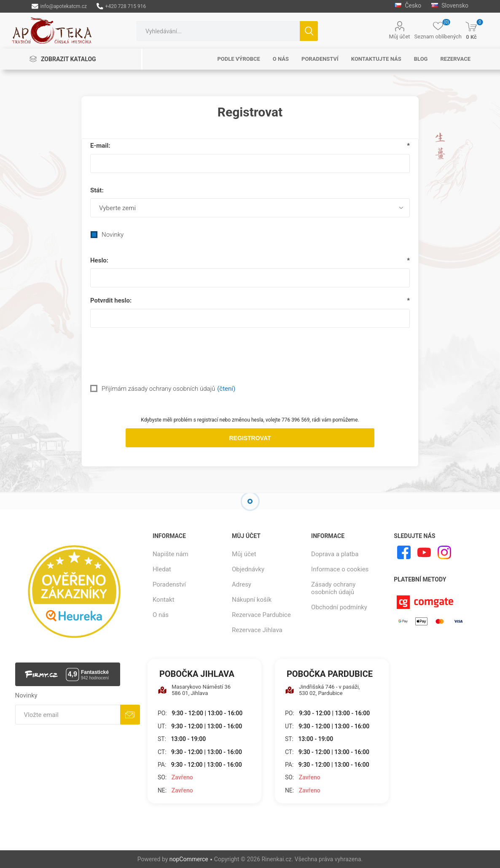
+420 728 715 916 (121, 6)
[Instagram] (444, 552)
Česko (408, 5)
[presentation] (250, 355)
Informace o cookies (340, 569)
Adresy (242, 584)
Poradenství (169, 584)
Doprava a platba (335, 554)
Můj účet (400, 37)
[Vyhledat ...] (218, 31)
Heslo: (99, 260)
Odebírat (130, 715)
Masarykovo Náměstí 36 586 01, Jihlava (194, 690)
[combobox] (218, 31)
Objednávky (248, 569)
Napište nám (171, 554)
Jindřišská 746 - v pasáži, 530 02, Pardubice (323, 690)
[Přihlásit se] (68, 715)
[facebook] (404, 552)
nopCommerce (189, 859)
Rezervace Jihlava (257, 630)
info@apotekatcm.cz (59, 6)
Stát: (97, 190)
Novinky (113, 235)
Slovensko (450, 5)
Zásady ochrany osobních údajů (333, 588)
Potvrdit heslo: (111, 300)
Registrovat (250, 438)
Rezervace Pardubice (261, 615)
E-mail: (100, 146)
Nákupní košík (252, 600)
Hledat (309, 31)
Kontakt (164, 600)
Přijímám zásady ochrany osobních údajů (158, 389)
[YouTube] (424, 552)
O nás (161, 615)
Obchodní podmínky (339, 607)
